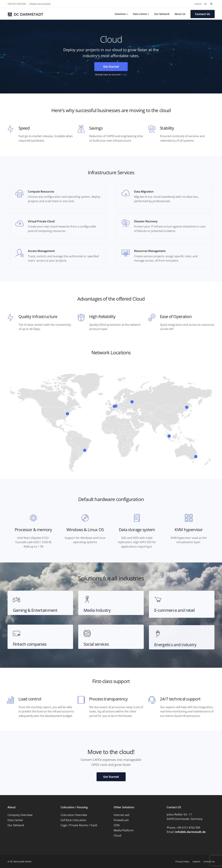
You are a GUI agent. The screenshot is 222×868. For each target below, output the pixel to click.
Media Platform (124, 830)
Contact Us (203, 14)
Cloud (117, 835)
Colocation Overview (74, 815)
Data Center (140, 14)
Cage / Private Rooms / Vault (79, 825)
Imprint (198, 4)
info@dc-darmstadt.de (40, 4)
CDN (117, 825)
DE (205, 4)
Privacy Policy (182, 861)
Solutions (120, 14)
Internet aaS (122, 815)
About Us (180, 14)
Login (124, 74)
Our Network (162, 14)
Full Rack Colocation (73, 820)
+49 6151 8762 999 (17, 4)
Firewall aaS (121, 820)
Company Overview (20, 815)
